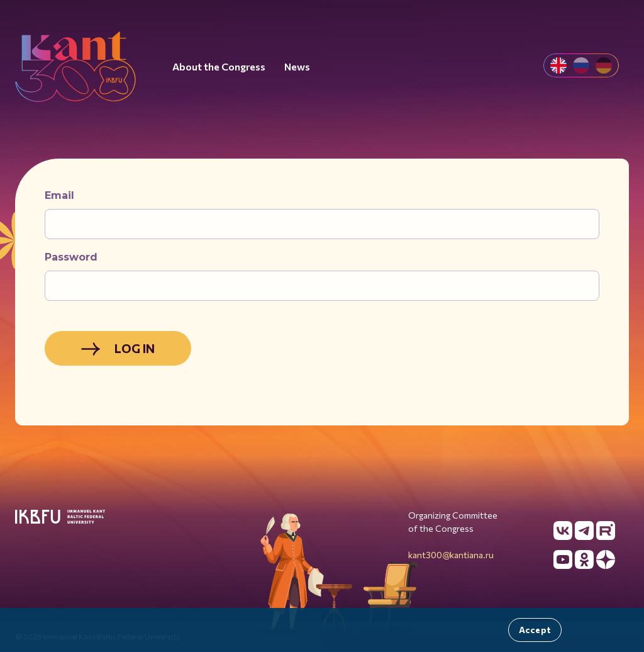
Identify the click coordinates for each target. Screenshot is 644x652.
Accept (535, 630)
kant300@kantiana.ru (451, 555)
